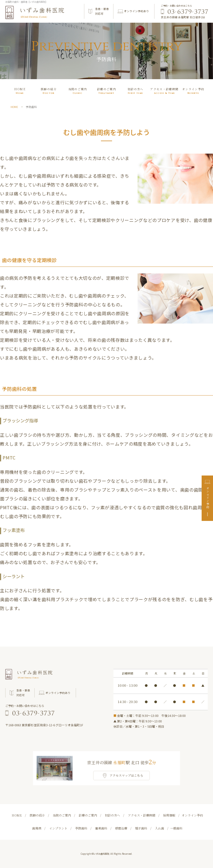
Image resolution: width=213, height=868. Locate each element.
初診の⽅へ (135, 91)
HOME (20, 91)
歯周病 (37, 828)
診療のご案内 (106, 91)
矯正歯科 (141, 828)
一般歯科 (176, 828)
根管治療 (121, 828)
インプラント (58, 828)
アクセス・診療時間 (164, 91)
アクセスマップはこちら (126, 775)
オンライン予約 (208, 498)
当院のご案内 (78, 91)
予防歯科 (81, 828)
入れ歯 (160, 828)
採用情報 (169, 815)
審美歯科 (101, 828)
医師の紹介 (49, 91)
